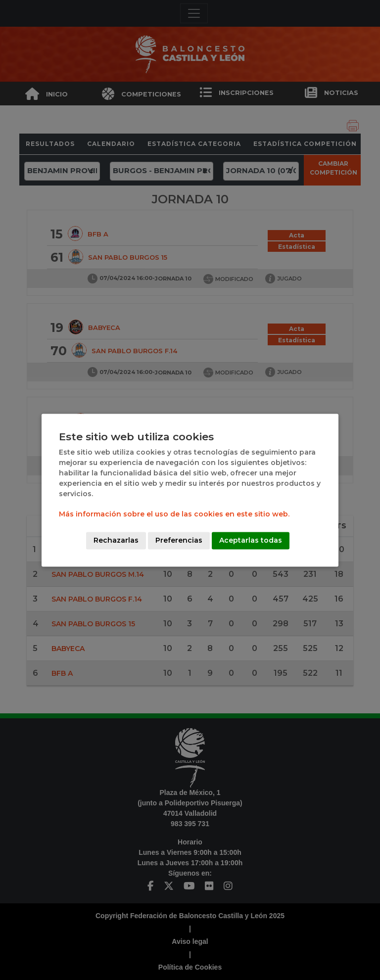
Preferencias (179, 540)
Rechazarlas (116, 540)
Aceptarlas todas (251, 540)
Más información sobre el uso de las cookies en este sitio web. (174, 514)
